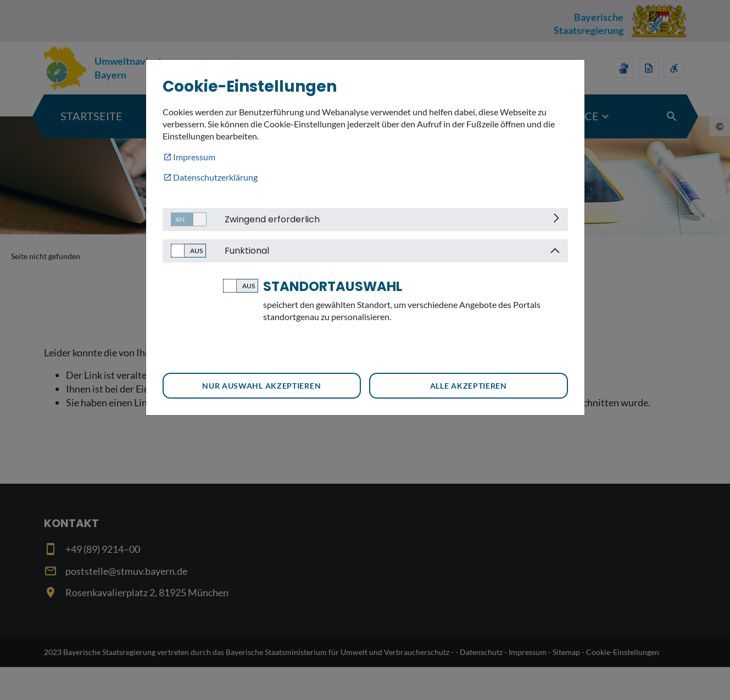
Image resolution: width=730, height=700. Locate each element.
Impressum (194, 157)
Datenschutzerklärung (215, 177)
